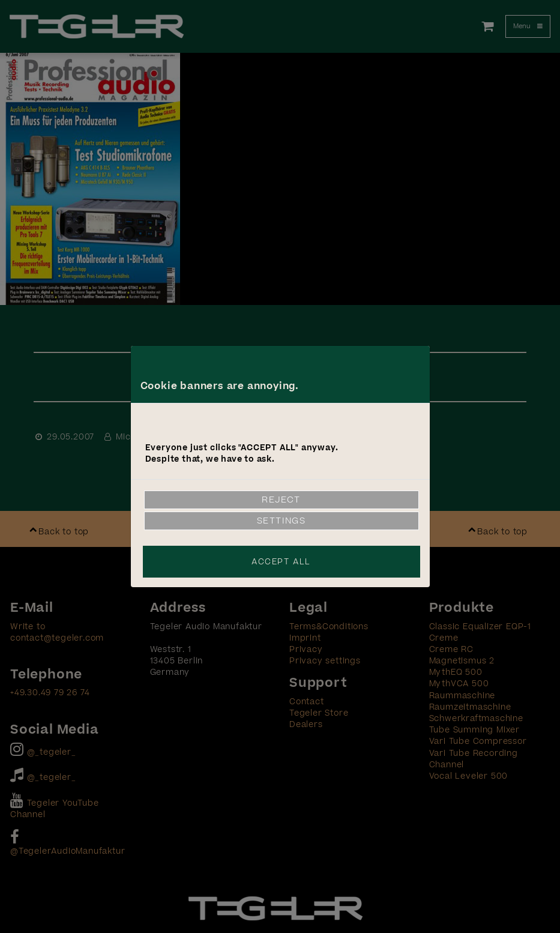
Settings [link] (282, 521)
